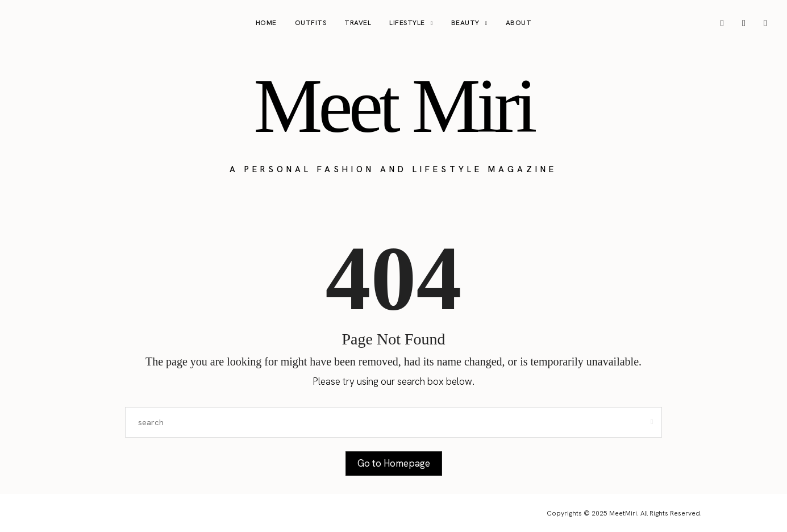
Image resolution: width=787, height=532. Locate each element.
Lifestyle (407, 23)
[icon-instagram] (722, 23)
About (519, 23)
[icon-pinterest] (744, 23)
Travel (358, 23)
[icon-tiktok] (765, 23)
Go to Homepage (394, 463)
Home (266, 23)
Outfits (311, 23)
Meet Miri (393, 106)
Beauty (465, 23)
